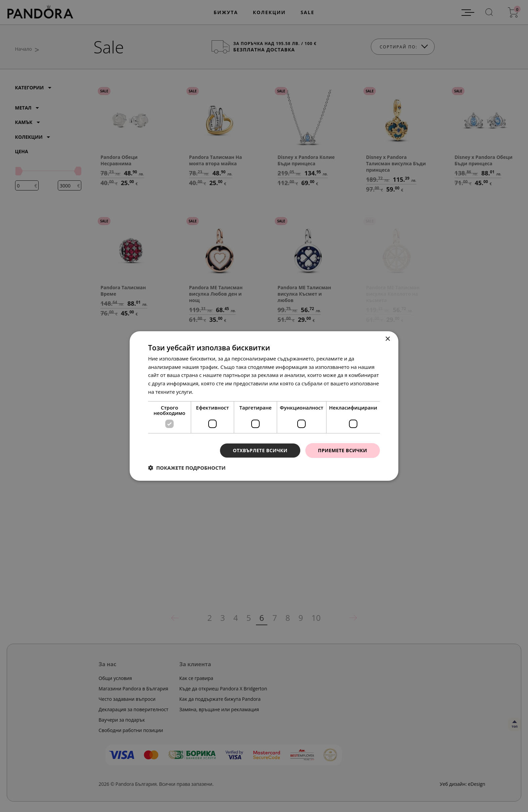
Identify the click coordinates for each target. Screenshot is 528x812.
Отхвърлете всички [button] (260, 450)
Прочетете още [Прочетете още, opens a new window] (213, 392)
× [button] (387, 339)
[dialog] (264, 406)
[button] (187, 468)
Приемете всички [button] (343, 450)
